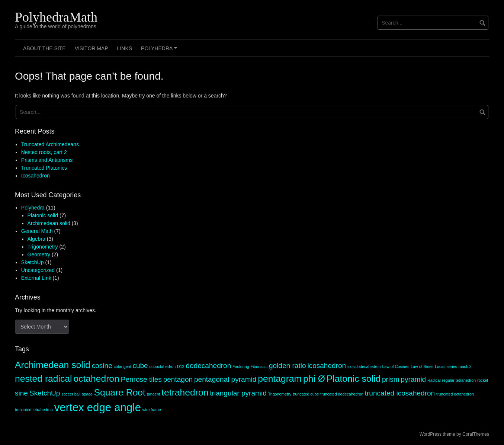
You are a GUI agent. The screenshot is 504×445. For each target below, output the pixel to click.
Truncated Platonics (44, 168)
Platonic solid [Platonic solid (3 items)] (354, 379)
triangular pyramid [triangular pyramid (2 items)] (238, 393)
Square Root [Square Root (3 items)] (119, 392)
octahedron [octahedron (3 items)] (96, 379)
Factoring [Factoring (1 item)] (241, 366)
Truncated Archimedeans (50, 144)
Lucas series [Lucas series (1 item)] (446, 366)
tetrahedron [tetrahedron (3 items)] (185, 392)
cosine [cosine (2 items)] (102, 366)
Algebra (36, 239)
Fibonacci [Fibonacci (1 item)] (259, 366)
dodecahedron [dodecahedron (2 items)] (208, 366)
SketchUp (33, 262)
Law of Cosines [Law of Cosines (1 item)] (396, 366)
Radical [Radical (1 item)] (434, 380)
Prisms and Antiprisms (47, 160)
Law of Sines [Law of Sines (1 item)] (422, 366)
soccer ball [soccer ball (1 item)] (71, 394)
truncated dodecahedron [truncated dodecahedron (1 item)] (342, 394)
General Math (37, 231)
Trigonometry (43, 247)
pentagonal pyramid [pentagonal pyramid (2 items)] (225, 379)
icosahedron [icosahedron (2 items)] (327, 366)
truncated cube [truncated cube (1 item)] (306, 394)
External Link (36, 278)
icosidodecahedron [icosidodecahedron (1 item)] (364, 366)
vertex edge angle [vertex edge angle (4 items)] (98, 407)
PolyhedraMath (56, 17)
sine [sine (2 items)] (21, 393)
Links (125, 48)
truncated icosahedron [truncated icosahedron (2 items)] (400, 393)
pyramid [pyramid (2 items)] (413, 379)
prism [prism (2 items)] (391, 379)
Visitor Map (92, 48)
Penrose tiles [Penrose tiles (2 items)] (141, 379)
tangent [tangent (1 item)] (154, 394)
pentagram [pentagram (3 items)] (280, 379)
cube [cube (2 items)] (140, 366)
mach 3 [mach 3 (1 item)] (465, 366)
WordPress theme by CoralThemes (454, 434)
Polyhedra (160, 51)
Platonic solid (43, 215)
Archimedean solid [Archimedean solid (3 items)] (53, 365)
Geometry (39, 254)
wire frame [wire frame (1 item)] (152, 410)
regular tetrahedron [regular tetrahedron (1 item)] (459, 380)
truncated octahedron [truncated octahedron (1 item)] (455, 394)
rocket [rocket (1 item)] (483, 380)
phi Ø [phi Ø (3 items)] (314, 379)
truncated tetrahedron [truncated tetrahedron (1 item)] (34, 410)
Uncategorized (38, 270)
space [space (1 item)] (87, 394)
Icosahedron (36, 176)
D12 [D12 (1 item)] (181, 366)
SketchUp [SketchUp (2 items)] (45, 393)
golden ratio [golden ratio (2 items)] (288, 366)
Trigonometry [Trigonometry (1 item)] (280, 394)
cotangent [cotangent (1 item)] (123, 366)
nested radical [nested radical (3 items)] (44, 379)
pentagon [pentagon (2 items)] (178, 379)
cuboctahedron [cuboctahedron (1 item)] (163, 366)
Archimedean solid (49, 223)
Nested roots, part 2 (44, 152)
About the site (44, 48)
